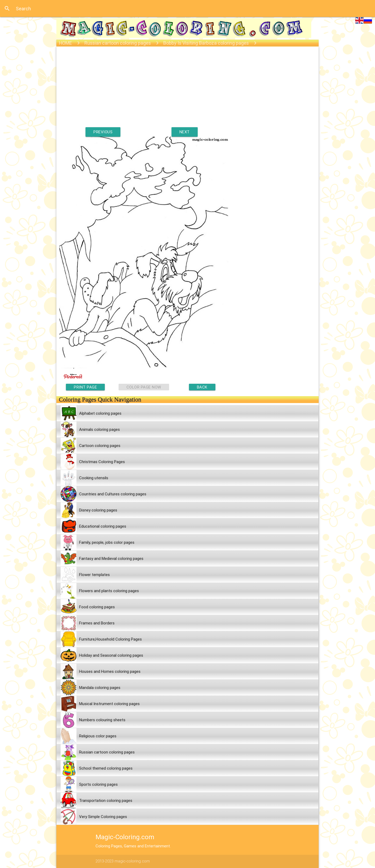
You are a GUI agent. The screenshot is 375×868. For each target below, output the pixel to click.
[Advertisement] (187, 90)
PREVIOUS (103, 132)
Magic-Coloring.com (125, 837)
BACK (202, 387)
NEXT (185, 132)
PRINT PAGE (85, 387)
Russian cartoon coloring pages (118, 43)
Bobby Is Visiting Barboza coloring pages (206, 43)
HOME (65, 43)
